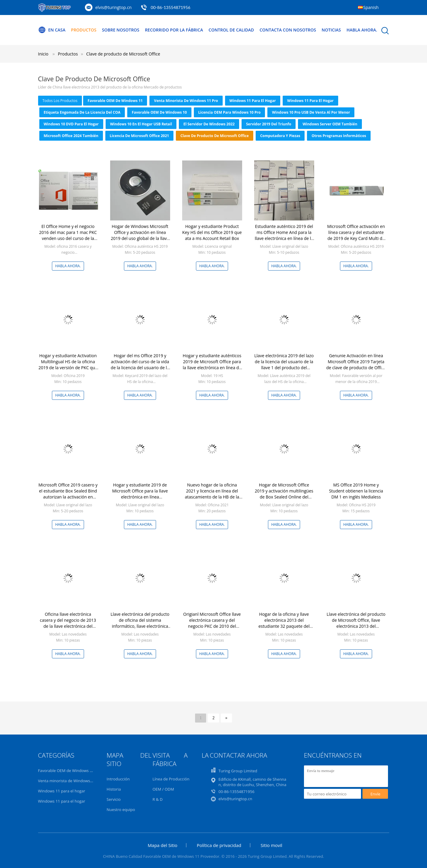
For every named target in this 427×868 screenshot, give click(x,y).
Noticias (332, 30)
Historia (114, 789)
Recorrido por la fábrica (174, 30)
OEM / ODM (163, 789)
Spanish (371, 7)
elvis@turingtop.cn (114, 7)
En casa (52, 30)
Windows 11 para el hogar (253, 101)
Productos (84, 30)
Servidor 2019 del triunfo (269, 124)
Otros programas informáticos (339, 136)
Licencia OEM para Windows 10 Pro (230, 112)
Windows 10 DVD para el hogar (71, 124)
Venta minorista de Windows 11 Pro (186, 101)
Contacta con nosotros (288, 30)
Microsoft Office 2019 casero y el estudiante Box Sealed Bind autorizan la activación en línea (68, 494)
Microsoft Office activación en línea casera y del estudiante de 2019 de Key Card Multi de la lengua (356, 235)
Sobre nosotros (121, 30)
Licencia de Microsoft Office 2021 (140, 136)
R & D (158, 799)
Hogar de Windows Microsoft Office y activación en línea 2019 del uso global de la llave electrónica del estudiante (140, 235)
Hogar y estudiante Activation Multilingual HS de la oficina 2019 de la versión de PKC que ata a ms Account (68, 365)
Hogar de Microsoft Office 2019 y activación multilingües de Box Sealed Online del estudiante (284, 494)
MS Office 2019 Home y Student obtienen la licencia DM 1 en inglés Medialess (356, 491)
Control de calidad (232, 30)
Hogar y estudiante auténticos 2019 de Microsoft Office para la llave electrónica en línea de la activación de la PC (212, 365)
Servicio (114, 799)
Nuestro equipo (121, 810)
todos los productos (60, 101)
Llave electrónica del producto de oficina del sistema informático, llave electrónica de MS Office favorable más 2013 (140, 626)
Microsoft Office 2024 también (71, 136)
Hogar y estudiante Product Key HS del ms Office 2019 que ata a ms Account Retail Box (212, 232)
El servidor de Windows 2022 (209, 124)
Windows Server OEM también (330, 124)
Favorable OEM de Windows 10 (159, 112)
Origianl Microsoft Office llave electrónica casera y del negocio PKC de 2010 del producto (212, 623)
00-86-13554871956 (170, 7)
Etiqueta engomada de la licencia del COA (82, 112)
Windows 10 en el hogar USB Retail (141, 124)
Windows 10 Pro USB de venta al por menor (311, 112)
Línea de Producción (171, 779)
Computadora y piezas (280, 136)
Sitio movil (272, 845)
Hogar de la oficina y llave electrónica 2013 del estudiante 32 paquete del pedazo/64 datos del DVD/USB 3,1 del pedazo (284, 626)
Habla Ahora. (362, 30)
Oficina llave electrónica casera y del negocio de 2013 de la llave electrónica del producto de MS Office (68, 623)
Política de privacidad (219, 845)
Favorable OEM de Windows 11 (115, 101)
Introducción (118, 779)
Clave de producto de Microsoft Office (123, 54)
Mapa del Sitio (162, 845)
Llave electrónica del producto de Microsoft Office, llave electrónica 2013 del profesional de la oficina (356, 623)
